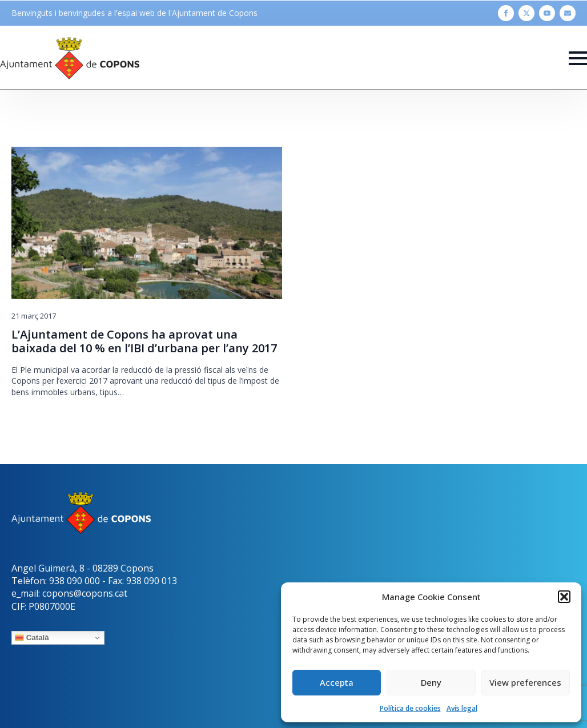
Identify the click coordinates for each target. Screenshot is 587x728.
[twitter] (526, 13)
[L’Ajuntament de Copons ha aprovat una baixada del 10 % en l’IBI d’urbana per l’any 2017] (147, 223)
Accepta (337, 682)
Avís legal (462, 708)
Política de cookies (410, 708)
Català (32, 638)
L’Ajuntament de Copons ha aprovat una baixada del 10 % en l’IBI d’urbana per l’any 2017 (144, 341)
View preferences (525, 682)
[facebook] (506, 13)
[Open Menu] (578, 58)
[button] (564, 597)
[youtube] (547, 13)
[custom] (568, 13)
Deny (431, 682)
